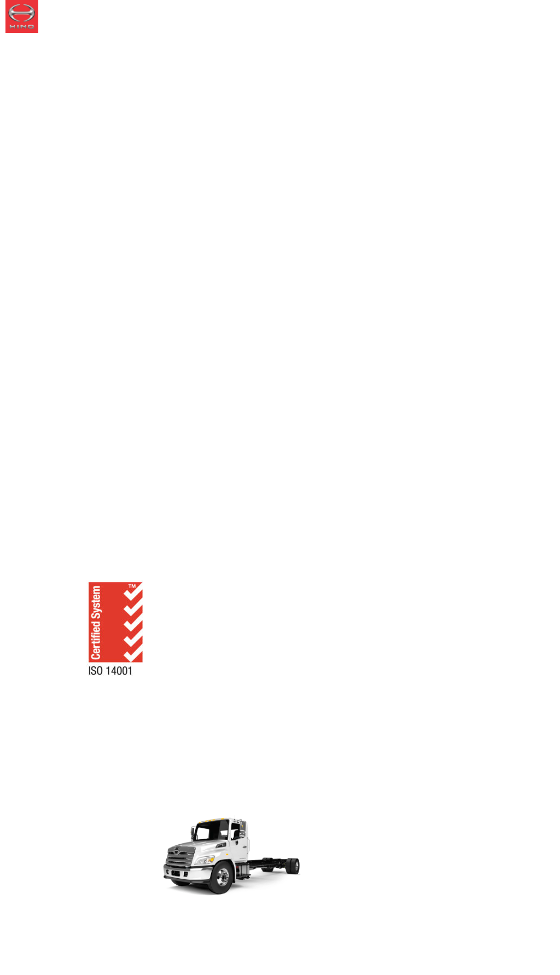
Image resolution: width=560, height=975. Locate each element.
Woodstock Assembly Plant (199, 539)
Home (46, 539)
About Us (97, 539)
